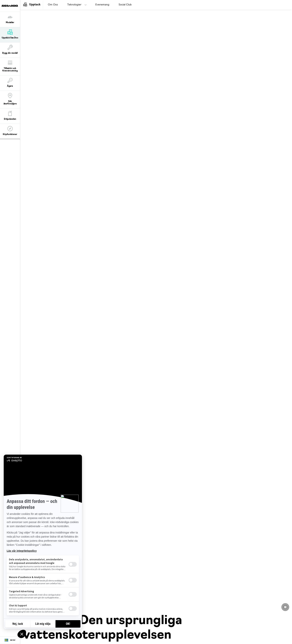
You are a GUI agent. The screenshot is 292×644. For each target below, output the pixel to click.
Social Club (125, 5)
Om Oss (53, 5)
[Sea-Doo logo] (10, 6)
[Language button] (10, 640)
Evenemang (102, 5)
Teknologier (74, 5)
